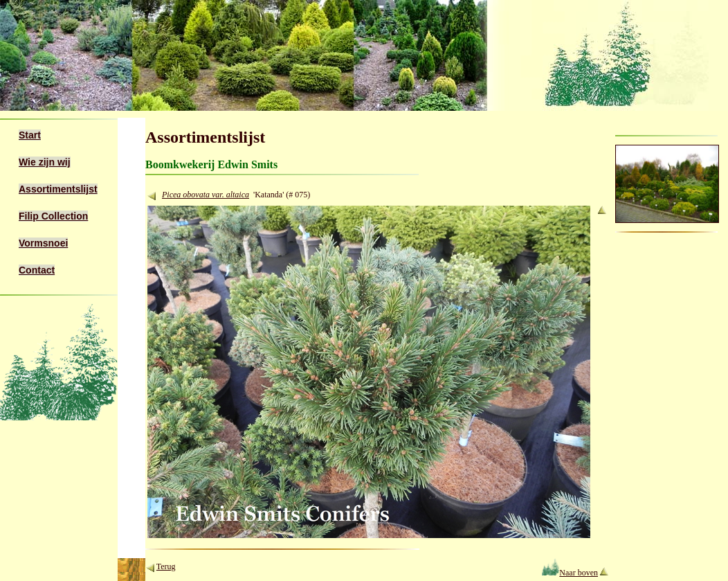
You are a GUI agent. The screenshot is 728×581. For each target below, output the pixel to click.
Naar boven (570, 573)
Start (30, 135)
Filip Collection (53, 216)
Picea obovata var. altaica (206, 195)
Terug (166, 566)
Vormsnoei (43, 243)
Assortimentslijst (58, 189)
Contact (37, 270)
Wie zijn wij (45, 162)
